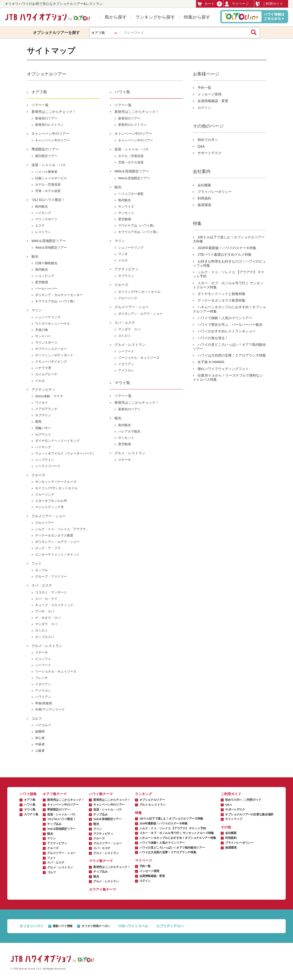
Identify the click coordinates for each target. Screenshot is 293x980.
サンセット (126, 213)
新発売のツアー (46, 118)
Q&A (201, 146)
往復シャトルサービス (51, 178)
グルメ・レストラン (47, 646)
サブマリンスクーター (51, 349)
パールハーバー (46, 289)
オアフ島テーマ (55, 794)
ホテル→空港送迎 (48, 184)
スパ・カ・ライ (46, 599)
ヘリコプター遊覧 (131, 194)
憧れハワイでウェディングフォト (223, 369)
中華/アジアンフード (50, 710)
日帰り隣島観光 (46, 263)
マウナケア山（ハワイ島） (137, 226)
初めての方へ (208, 140)
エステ (40, 226)
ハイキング (43, 213)
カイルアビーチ (46, 374)
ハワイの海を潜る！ (213, 338)
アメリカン (43, 690)
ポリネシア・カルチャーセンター (59, 295)
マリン (37, 310)
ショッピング (45, 276)
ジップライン (45, 460)
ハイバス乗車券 (46, 172)
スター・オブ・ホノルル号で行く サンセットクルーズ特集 (177, 833)
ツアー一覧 (40, 105)
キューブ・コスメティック (54, 605)
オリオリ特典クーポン (96, 926)
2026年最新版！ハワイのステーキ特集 (227, 248)
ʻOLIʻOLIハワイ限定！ (48, 200)
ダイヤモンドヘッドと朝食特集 (221, 294)
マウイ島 (122, 383)
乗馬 (38, 422)
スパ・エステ (42, 585)
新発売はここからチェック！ (54, 112)
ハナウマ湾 (43, 368)
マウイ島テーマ (101, 861)
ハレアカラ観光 (129, 431)
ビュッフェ (43, 659)
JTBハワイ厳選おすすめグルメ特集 (225, 254)
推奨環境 (204, 205)
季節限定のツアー (45, 149)
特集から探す (197, 17)
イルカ (40, 381)
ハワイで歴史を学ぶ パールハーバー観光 (230, 325)
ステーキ (42, 652)
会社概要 (204, 185)
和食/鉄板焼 (44, 703)
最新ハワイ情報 (63, 926)
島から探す (116, 17)
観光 (35, 256)
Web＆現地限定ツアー (49, 241)
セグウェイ (43, 434)
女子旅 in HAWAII (211, 362)
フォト (37, 563)
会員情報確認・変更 (213, 101)
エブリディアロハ (170, 926)
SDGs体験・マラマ (49, 396)
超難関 (40, 732)
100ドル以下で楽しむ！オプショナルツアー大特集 (171, 819)
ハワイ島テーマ (101, 794)
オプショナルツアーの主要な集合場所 (249, 814)
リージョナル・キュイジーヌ (56, 671)
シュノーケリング (48, 317)
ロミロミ (42, 630)
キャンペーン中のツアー (50, 134)
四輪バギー (43, 428)
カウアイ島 (31, 814)
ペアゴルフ (43, 725)
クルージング (45, 494)
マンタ (123, 254)
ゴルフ (37, 718)
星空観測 (42, 282)
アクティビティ (43, 390)
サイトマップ (234, 819)
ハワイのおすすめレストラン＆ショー (227, 331)
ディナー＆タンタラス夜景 (54, 535)
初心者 (40, 738)
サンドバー (43, 336)
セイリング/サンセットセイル (56, 488)
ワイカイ (42, 403)
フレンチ (42, 678)
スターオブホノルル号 (51, 501)
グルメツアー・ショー (49, 516)
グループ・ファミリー (51, 576)
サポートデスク (209, 153)
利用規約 (204, 198)
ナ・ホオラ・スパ (48, 618)
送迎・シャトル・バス (49, 165)
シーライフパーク (48, 466)
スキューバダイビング (51, 362)
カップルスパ (45, 637)
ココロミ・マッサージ (51, 592)
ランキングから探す (155, 17)
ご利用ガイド (269, 4)
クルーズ (38, 475)
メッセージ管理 (209, 94)
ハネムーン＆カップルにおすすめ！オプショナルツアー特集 (178, 838)
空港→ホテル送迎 (48, 191)
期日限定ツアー (46, 156)
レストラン (43, 232)
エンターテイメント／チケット (57, 554)
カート (209, 4)
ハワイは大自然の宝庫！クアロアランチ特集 (232, 355)
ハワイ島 (122, 92)
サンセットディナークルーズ (56, 482)
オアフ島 (39, 92)
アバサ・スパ (45, 611)
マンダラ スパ (46, 624)
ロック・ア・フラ (48, 548)
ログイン (204, 108)
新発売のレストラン (49, 125)
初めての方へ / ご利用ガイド (243, 800)
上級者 (40, 751)
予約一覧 (204, 88)
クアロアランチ (46, 409)
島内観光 (42, 206)
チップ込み (54, 824)
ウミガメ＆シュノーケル (53, 323)
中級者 (40, 744)
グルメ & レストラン (153, 805)
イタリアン (43, 684)
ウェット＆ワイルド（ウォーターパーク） (65, 453)
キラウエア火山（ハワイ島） (56, 301)
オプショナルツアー (152, 800)
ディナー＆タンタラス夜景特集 (221, 300)
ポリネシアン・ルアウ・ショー (57, 542)
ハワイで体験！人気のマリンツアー (225, 318)
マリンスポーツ (46, 219)
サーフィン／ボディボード (54, 355)
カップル (42, 570)
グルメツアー (45, 523)
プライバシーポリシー (215, 192)
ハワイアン (43, 697)
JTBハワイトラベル (133, 926)
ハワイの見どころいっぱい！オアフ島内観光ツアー (172, 848)
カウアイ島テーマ (103, 890)
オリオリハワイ (31, 926)
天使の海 (42, 330)
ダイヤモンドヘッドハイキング (57, 441)
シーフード (43, 665)
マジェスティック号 (49, 507)
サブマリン (43, 415)
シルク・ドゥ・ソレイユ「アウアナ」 (62, 529)
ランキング (144, 794)
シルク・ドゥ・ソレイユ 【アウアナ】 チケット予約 (173, 828)
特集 (138, 813)
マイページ (237, 4)
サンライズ (126, 206)
